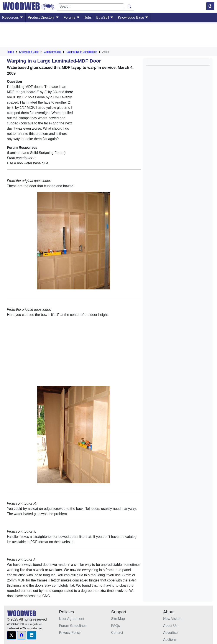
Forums (72, 17)
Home (10, 52)
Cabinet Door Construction (82, 52)
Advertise (170, 633)
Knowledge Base (133, 17)
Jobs (88, 17)
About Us (170, 626)
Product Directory (43, 17)
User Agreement (72, 619)
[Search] (91, 6)
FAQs (115, 626)
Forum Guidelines (73, 626)
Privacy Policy (70, 633)
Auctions (170, 640)
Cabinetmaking (53, 52)
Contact (117, 633)
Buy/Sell (105, 17)
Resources (13, 17)
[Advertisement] (108, 35)
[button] (12, 635)
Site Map (118, 619)
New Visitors (173, 619)
